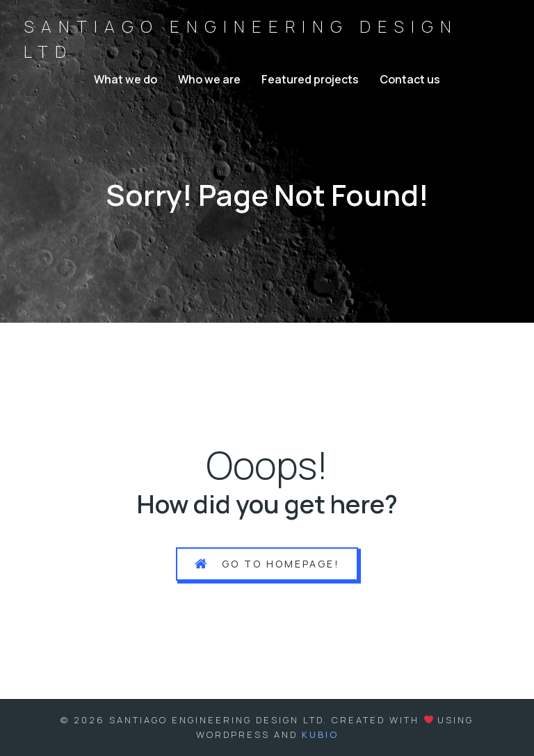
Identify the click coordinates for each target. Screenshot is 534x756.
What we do (126, 79)
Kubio (320, 734)
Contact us (410, 79)
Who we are (209, 79)
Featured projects (310, 79)
